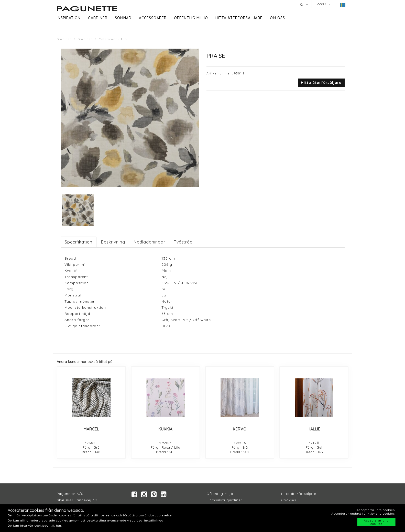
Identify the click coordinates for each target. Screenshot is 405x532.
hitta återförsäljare (239, 18)
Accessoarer (153, 18)
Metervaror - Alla (113, 39)
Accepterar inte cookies (376, 510)
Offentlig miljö (191, 18)
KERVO (240, 429)
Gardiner (98, 18)
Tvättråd (183, 242)
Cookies (289, 500)
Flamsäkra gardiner (224, 500)
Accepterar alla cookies (376, 522)
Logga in (323, 4)
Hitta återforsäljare (299, 494)
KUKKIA (165, 429)
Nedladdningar (150, 242)
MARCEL (91, 429)
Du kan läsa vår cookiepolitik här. (35, 525)
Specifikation (79, 242)
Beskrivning (113, 242)
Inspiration (69, 18)
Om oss (277, 18)
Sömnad (123, 18)
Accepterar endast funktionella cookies (363, 513)
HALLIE (314, 429)
